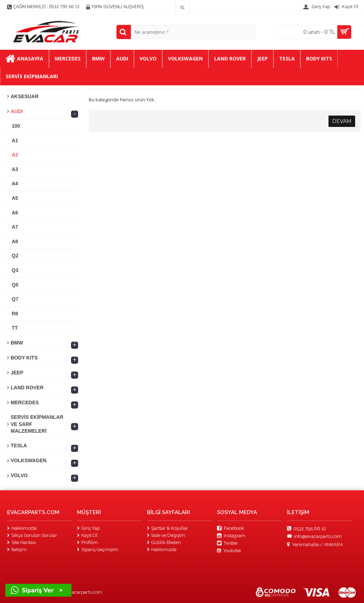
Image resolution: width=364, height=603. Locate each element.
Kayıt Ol (87, 535)
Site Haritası (21, 542)
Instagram (231, 536)
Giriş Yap (88, 528)
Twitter (227, 543)
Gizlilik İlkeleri (164, 542)
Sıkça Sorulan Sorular (32, 535)
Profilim (88, 542)
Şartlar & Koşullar (168, 528)
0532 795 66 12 (306, 528)
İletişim (17, 549)
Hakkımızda (22, 528)
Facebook (230, 528)
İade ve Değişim (166, 535)
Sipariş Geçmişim (98, 549)
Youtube (229, 551)
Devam (342, 121)
